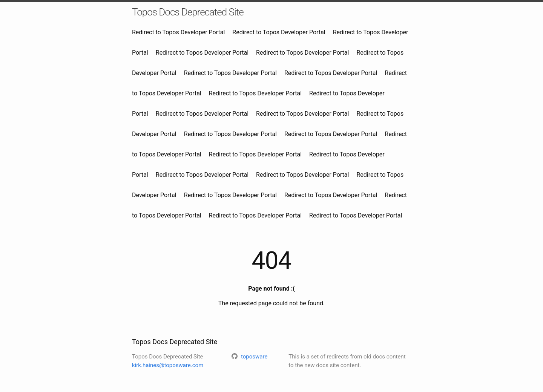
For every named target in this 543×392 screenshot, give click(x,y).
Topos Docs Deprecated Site (188, 12)
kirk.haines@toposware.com (168, 365)
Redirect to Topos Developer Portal (178, 32)
